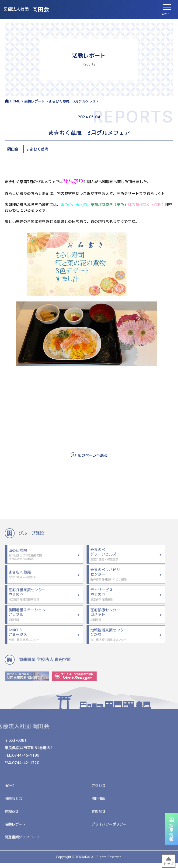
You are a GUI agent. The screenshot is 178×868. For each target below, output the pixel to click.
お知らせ (12, 815)
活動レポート (34, 101)
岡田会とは (13, 802)
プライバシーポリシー (109, 828)
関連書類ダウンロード (22, 841)
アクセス (98, 789)
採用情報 (98, 802)
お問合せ (98, 815)
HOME (12, 101)
